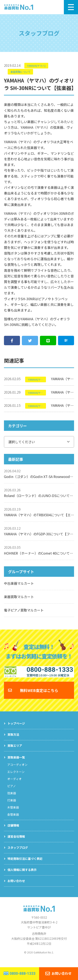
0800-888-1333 (22, 973)
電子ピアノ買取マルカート (24, 610)
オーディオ (14, 784)
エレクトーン (16, 777)
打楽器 (12, 806)
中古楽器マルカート (19, 583)
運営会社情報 (16, 842)
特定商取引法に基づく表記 (25, 864)
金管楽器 (13, 820)
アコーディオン (17, 770)
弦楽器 (12, 799)
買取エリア (15, 751)
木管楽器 (13, 813)
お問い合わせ (16, 886)
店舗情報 (13, 831)
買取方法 (13, 740)
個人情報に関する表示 (22, 875)
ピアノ (12, 792)
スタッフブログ (18, 853)
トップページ (16, 729)
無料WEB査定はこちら (39, 696)
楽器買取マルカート (19, 597)
